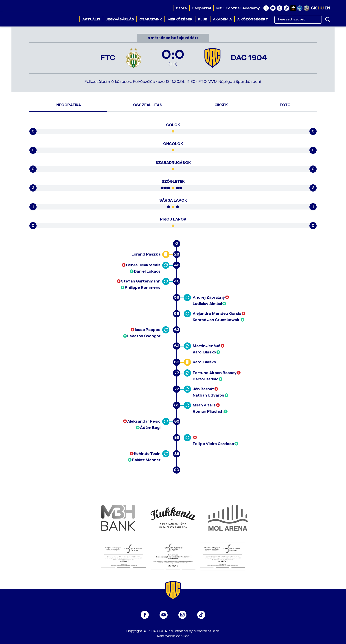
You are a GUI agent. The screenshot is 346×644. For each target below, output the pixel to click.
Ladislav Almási (207, 304)
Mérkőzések (180, 19)
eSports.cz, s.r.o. (207, 631)
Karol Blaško (204, 352)
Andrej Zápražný (209, 297)
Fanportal (202, 8)
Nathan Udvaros (208, 395)
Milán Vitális (204, 405)
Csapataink (151, 19)
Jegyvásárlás (120, 19)
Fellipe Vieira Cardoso (213, 444)
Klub (203, 19)
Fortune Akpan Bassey (215, 373)
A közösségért (253, 19)
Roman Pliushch (208, 411)
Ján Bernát (203, 389)
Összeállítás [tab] (148, 105)
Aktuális (91, 19)
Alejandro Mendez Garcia (217, 314)
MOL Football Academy (238, 8)
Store (181, 8)
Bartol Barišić (206, 379)
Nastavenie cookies (173, 636)
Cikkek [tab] (221, 105)
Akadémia (222, 19)
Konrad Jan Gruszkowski (217, 320)
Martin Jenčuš (207, 346)
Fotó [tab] (285, 105)
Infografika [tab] (68, 105)
